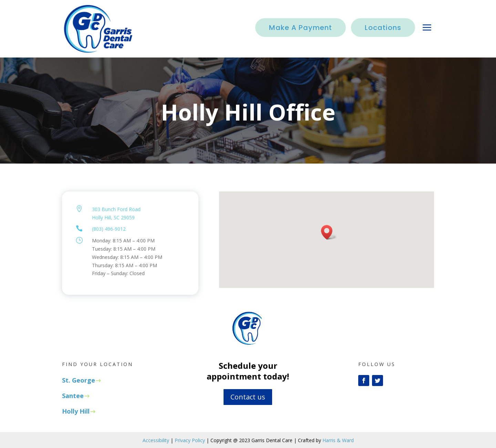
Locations (383, 28)
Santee (73, 396)
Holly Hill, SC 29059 (113, 217)
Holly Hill (76, 411)
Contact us (248, 397)
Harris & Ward (338, 440)
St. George (79, 380)
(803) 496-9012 (109, 229)
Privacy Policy (190, 440)
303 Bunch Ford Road (116, 209)
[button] (329, 232)
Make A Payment (301, 28)
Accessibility (156, 440)
